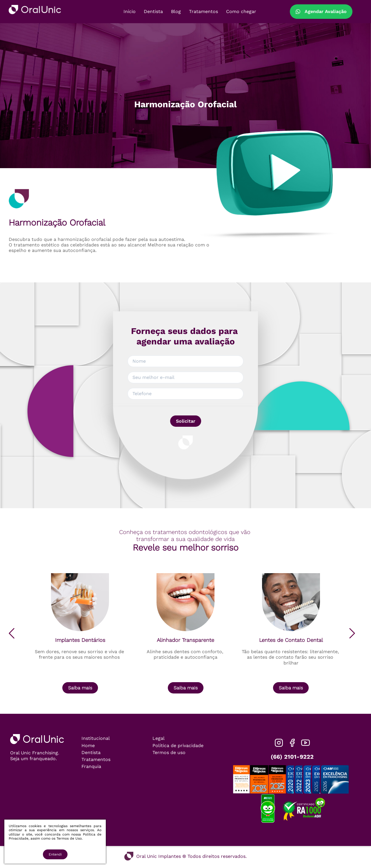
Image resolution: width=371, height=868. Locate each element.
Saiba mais (80, 688)
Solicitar (186, 421)
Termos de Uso (69, 838)
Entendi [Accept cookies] (55, 854)
